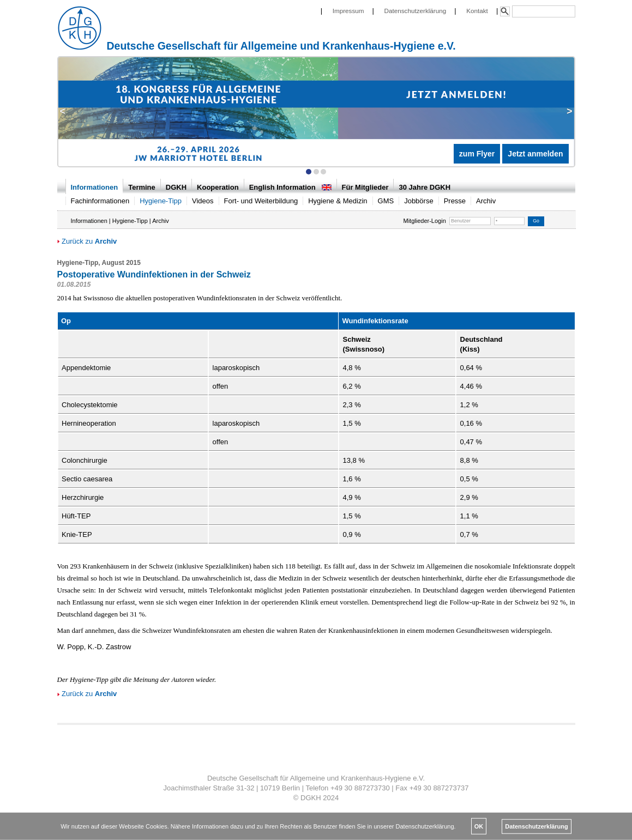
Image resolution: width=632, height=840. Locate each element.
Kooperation (218, 187)
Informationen (95, 187)
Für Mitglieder (365, 187)
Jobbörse (419, 201)
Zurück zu (87, 241)
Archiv (486, 201)
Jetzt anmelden (535, 154)
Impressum (348, 11)
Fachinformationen (100, 201)
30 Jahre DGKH (425, 187)
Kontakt (477, 11)
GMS (386, 201)
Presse (455, 201)
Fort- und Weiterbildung (261, 201)
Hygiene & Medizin (338, 201)
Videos (203, 201)
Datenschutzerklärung (416, 11)
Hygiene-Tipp (161, 201)
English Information (290, 187)
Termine (142, 187)
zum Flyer (477, 154)
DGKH (176, 187)
